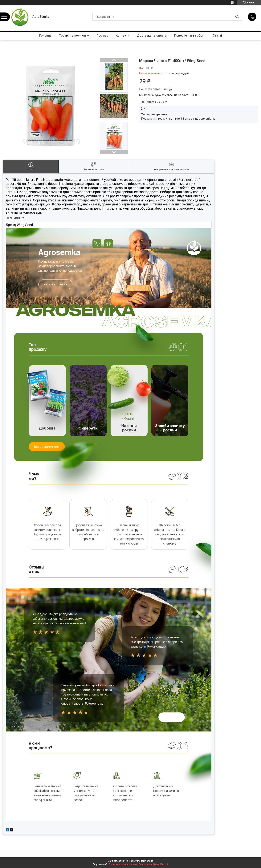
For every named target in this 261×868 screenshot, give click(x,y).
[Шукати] (237, 17)
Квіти (129, 414)
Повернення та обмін (190, 36)
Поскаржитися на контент (123, 864)
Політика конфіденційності (153, 864)
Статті (217, 36)
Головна (45, 36)
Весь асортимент (47, 447)
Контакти (123, 36)
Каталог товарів (55, 284)
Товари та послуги (73, 36)
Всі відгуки (172, 717)
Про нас (102, 36)
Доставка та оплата (152, 36)
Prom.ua (149, 861)
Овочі (129, 418)
